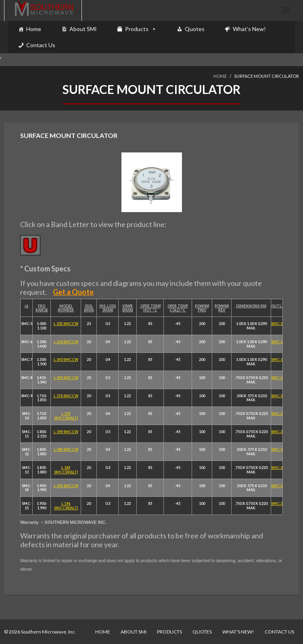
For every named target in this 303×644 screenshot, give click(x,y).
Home (34, 29)
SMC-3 (277, 396)
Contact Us (41, 45)
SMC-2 (277, 378)
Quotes (195, 29)
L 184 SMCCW (66, 449)
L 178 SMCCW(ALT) (66, 416)
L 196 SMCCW (66, 486)
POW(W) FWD (202, 308)
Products (137, 29)
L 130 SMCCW (66, 342)
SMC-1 (277, 324)
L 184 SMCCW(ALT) (66, 470)
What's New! (249, 29)
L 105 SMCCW (66, 324)
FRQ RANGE (42, 308)
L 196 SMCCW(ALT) (66, 506)
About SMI (83, 29)
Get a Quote (73, 292)
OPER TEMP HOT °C (150, 308)
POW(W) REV (222, 308)
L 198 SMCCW (66, 432)
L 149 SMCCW (66, 378)
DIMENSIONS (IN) (251, 306)
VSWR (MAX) (127, 308)
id (26, 306)
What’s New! (238, 632)
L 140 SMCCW (66, 360)
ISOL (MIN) (89, 308)
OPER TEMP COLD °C (178, 308)
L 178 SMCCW (66, 396)
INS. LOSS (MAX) (108, 308)
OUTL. (277, 306)
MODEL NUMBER (66, 308)
